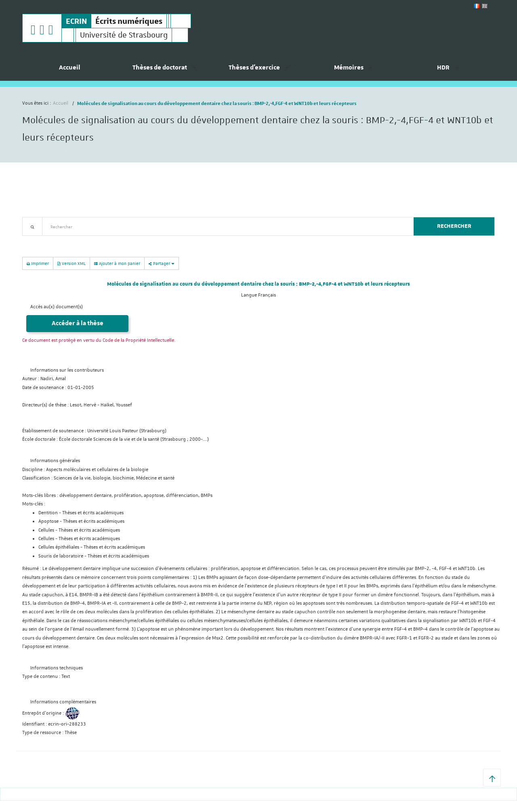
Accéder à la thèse (78, 323)
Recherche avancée (43, 241)
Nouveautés (79, 241)
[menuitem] (69, 71)
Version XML (71, 263)
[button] (492, 778)
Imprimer (38, 263)
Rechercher (454, 226)
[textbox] (225, 226)
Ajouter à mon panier (117, 263)
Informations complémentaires (63, 702)
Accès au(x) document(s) (57, 307)
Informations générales (55, 461)
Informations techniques (57, 668)
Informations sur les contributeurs (67, 370)
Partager (162, 263)
